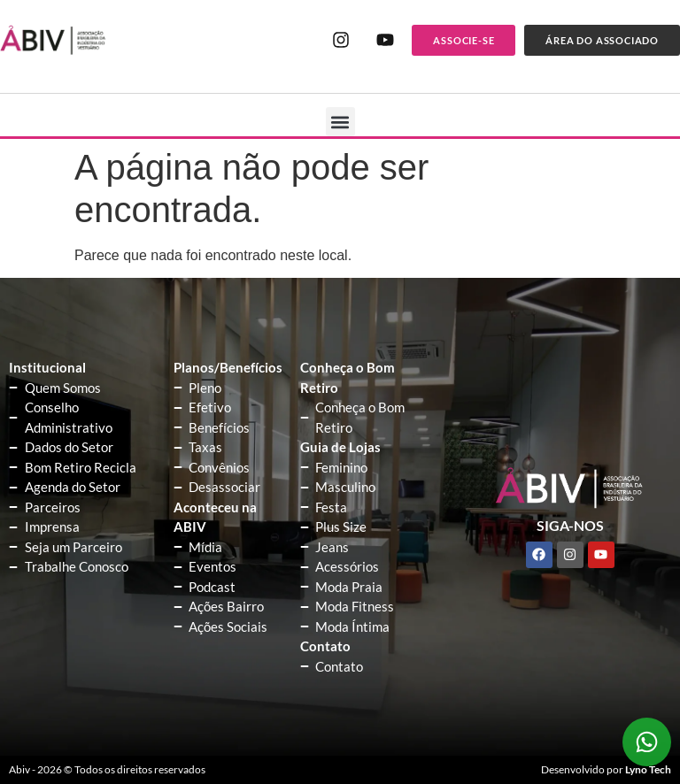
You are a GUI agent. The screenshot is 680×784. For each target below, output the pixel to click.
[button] (340, 122)
